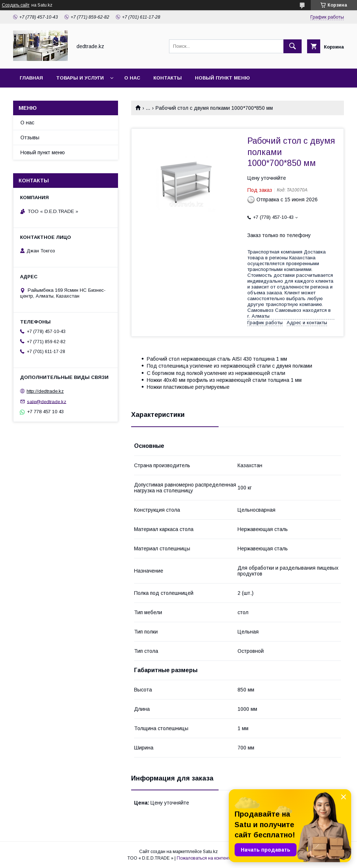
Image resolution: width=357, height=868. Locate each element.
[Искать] (293, 46)
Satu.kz (210, 852)
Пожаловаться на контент (203, 858)
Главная (31, 78)
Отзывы (30, 137)
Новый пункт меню (222, 78)
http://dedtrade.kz (45, 391)
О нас (132, 78)
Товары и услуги (80, 78)
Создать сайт (16, 5)
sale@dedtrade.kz (47, 401)
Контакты (168, 78)
